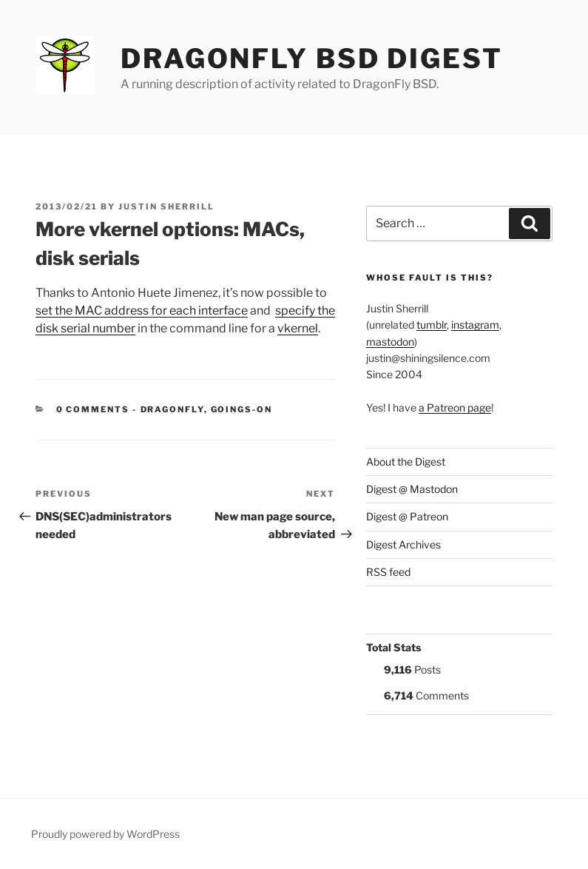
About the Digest (406, 462)
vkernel (298, 328)
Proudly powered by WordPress (105, 834)
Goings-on (242, 409)
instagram (475, 325)
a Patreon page (455, 407)
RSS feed (388, 572)
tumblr (432, 325)
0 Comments (93, 409)
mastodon (390, 342)
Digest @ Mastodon (412, 489)
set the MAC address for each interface (142, 311)
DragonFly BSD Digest (312, 58)
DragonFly (172, 409)
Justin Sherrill (166, 207)
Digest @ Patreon (407, 516)
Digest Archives (403, 544)
